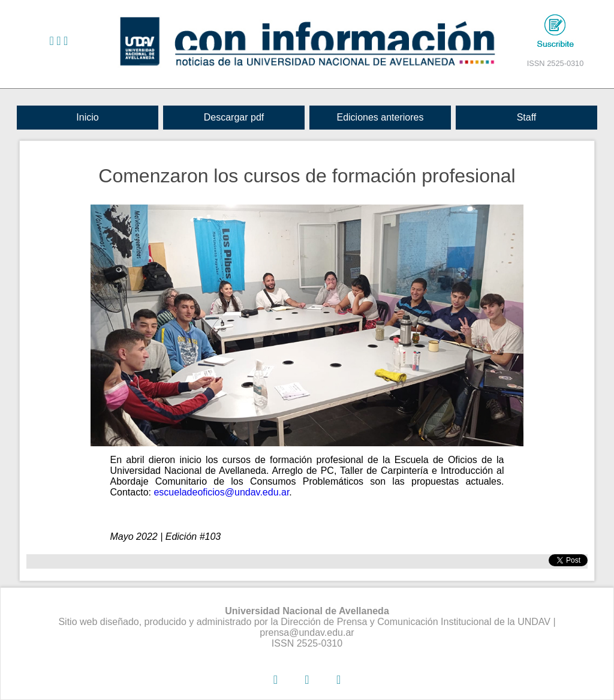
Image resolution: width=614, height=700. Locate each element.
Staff (527, 117)
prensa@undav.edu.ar (307, 633)
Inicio (87, 117)
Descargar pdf (234, 117)
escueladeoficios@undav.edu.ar (221, 492)
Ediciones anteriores (380, 117)
